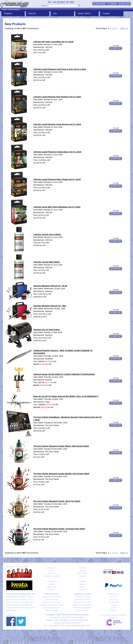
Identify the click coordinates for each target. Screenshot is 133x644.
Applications (52, 587)
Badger (13, 610)
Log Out (113, 610)
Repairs (82, 571)
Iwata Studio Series (83, 599)
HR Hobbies (25, 602)
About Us (52, 573)
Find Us (52, 571)
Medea (24, 599)
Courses (52, 590)
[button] (100, 4)
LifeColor (16, 602)
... (119, 28)
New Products (14, 10)
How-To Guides (52, 610)
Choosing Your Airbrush (52, 597)
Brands (52, 584)
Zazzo (30, 599)
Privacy (113, 605)
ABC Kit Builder (82, 610)
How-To (32, 13)
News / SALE (84, 13)
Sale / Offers (83, 573)
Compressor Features (83, 602)
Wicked (17, 608)
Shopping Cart (113, 594)
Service (83, 568)
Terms (82, 587)
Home (4, 10)
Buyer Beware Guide (52, 608)
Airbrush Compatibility (82, 608)
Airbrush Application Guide (52, 605)
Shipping (83, 582)
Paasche (32, 608)
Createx (10, 608)
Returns (83, 584)
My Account (113, 602)
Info (55, 13)
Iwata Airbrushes (52, 599)
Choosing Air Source (83, 597)
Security (83, 590)
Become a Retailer (52, 576)
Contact (106, 13)
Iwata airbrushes (27, 597)
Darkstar (24, 608)
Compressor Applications (83, 605)
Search (44, 6)
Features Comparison (52, 602)
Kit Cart (113, 597)
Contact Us (52, 568)
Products (8, 13)
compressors (15, 599)
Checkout (113, 599)
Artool (9, 602)
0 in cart (116, 45)
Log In (113, 608)
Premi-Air (10, 605)
